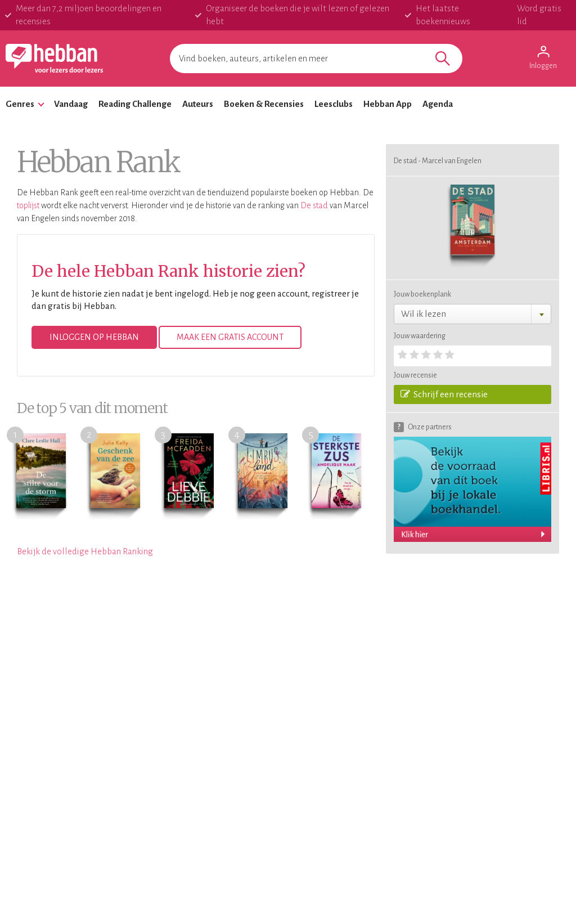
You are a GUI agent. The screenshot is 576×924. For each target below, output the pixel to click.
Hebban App (388, 104)
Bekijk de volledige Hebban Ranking (85, 551)
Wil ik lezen (424, 314)
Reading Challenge (135, 104)
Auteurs (198, 104)
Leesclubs (334, 104)
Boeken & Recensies (264, 104)
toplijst (28, 205)
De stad (314, 205)
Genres (20, 104)
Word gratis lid (539, 15)
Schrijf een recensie (444, 394)
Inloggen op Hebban (94, 337)
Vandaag (71, 104)
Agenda (438, 104)
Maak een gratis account (230, 337)
